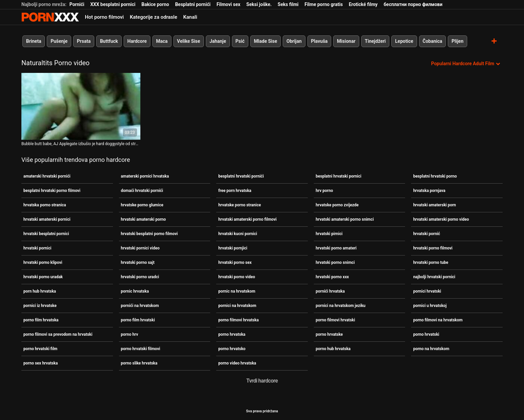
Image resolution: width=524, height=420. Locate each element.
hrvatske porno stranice (240, 205)
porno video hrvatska (237, 363)
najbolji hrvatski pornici (434, 277)
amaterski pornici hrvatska (145, 176)
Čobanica (433, 41)
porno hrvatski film (40, 349)
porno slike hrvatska (139, 363)
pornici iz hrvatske (40, 306)
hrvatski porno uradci (140, 277)
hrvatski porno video (237, 277)
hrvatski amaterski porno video (441, 219)
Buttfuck (109, 41)
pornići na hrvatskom (140, 306)
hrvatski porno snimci (335, 262)
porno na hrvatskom (431, 349)
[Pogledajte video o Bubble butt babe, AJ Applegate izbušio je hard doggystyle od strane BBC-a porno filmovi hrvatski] (81, 106)
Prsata (84, 41)
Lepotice (404, 41)
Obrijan (294, 41)
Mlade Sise (266, 41)
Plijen (457, 41)
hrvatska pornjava (429, 191)
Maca (162, 41)
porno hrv (130, 334)
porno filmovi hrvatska (238, 320)
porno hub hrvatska (333, 349)
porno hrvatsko (232, 349)
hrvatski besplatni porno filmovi (149, 234)
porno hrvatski (426, 334)
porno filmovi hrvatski (336, 320)
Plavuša (319, 41)
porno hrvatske (329, 334)
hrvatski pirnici (329, 234)
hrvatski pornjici (233, 248)
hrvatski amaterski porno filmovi (247, 219)
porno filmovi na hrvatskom (438, 320)
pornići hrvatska (330, 291)
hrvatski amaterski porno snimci (345, 219)
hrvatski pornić (427, 234)
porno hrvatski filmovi (141, 349)
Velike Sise (189, 41)
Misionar (346, 41)
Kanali (190, 17)
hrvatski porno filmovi (433, 248)
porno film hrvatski (138, 320)
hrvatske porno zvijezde (337, 205)
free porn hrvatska (235, 191)
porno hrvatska (232, 334)
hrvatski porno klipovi (43, 262)
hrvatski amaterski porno (144, 219)
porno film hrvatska (41, 320)
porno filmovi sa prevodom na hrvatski (58, 334)
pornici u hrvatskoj (430, 306)
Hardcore (137, 41)
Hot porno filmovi (104, 17)
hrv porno (324, 191)
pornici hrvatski (427, 291)
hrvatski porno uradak (43, 277)
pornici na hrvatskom (237, 306)
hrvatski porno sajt (138, 262)
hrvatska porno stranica (45, 205)
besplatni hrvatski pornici (339, 176)
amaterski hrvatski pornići (47, 176)
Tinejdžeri (375, 41)
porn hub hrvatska (40, 291)
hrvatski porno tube (431, 262)
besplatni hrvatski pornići (241, 176)
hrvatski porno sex (235, 262)
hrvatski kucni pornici (238, 234)
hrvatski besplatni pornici (46, 234)
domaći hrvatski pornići (142, 191)
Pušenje (59, 41)
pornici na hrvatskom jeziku (341, 306)
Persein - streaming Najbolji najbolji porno (50, 17)
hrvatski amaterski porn (434, 205)
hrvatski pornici (37, 248)
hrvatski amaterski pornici (47, 219)
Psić (240, 41)
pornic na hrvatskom (237, 291)
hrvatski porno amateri (336, 248)
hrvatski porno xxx (332, 277)
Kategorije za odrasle (153, 17)
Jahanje (218, 41)
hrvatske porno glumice (142, 205)
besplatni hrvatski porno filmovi (52, 191)
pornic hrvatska (135, 291)
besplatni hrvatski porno (435, 176)
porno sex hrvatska (41, 363)
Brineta (34, 41)
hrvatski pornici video (140, 248)
